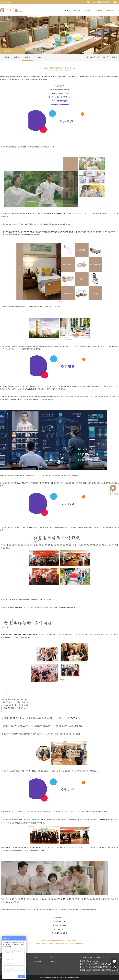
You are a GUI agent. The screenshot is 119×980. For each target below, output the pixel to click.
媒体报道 (27, 57)
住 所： (84, 964)
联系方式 (53, 961)
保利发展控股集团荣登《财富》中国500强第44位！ (62, 941)
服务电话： (94, 2)
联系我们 (110, 10)
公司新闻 (6, 57)
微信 (116, 2)
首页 (67, 10)
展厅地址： (85, 970)
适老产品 (76, 10)
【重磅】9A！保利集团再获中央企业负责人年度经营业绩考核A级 (62, 944)
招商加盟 (99, 10)
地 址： (84, 967)
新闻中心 (88, 10)
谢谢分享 (17, 57)
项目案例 (39, 961)
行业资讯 (38, 57)
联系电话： (85, 961)
